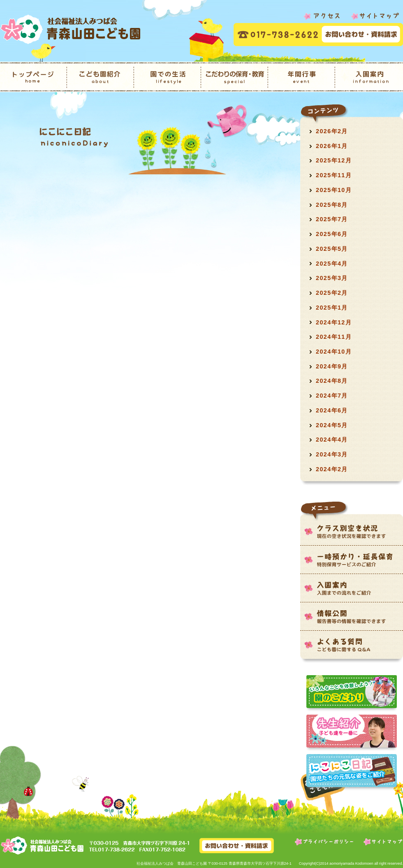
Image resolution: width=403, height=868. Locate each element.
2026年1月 (332, 146)
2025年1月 (332, 308)
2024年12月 (334, 322)
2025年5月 (332, 249)
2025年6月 (332, 234)
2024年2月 (332, 469)
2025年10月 (334, 190)
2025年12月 (334, 160)
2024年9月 (332, 366)
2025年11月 (334, 175)
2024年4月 (332, 440)
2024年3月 (332, 454)
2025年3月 (332, 278)
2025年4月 (332, 264)
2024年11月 (334, 337)
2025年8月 (332, 205)
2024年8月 (332, 381)
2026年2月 (332, 131)
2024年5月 (332, 425)
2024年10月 (334, 352)
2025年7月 (332, 219)
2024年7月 (332, 396)
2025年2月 (332, 293)
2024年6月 (332, 410)
